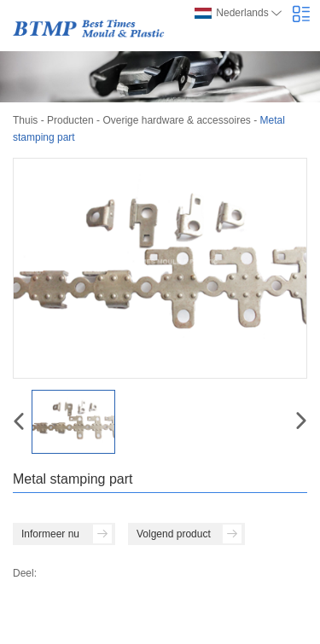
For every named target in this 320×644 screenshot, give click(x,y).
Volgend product (189, 534)
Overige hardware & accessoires (176, 120)
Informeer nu (67, 534)
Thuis (25, 120)
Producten (70, 120)
